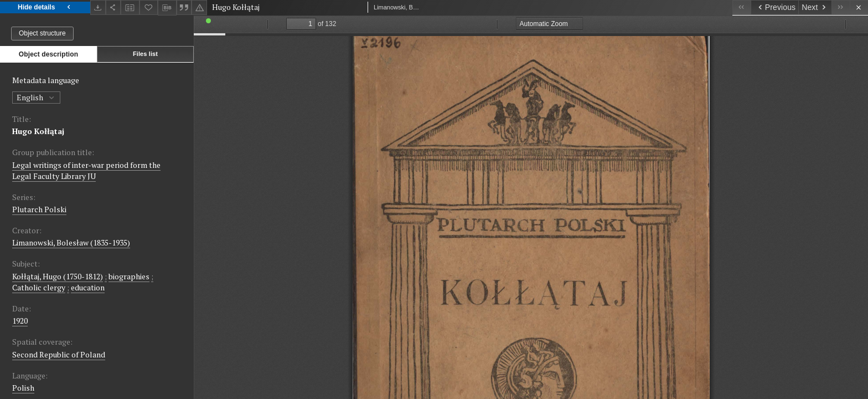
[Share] (113, 7)
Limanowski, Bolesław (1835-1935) (71, 242)
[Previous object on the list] (774, 7)
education (88, 287)
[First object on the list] (742, 7)
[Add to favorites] (149, 7)
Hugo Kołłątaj (38, 131)
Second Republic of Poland (59, 354)
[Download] (98, 7)
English (36, 97)
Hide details (45, 7)
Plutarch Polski (39, 209)
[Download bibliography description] (167, 8)
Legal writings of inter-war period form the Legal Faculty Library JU (86, 170)
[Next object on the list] (815, 7)
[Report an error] (199, 7)
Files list (145, 54)
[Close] (859, 7)
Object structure (42, 33)
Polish (23, 388)
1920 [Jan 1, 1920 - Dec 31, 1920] (20, 321)
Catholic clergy (39, 287)
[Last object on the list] (841, 7)
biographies (129, 276)
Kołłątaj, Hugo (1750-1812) (58, 276)
